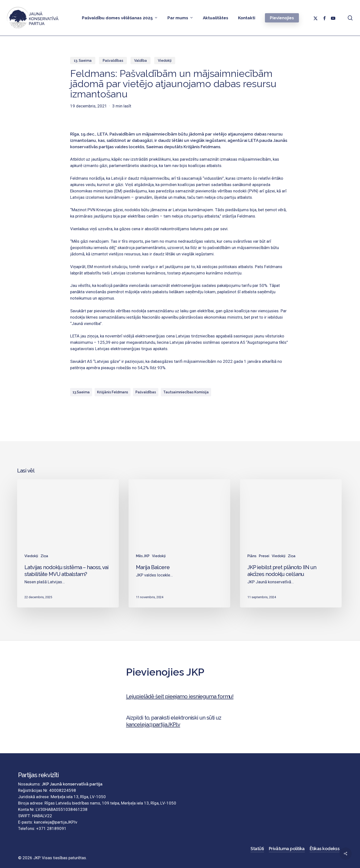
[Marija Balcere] (179, 543)
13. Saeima (83, 61)
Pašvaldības (113, 61)
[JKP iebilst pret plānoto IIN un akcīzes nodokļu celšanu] (291, 543)
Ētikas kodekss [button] (325, 849)
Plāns (252, 556)
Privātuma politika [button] (287, 849)
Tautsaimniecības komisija (186, 392)
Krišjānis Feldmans (113, 392)
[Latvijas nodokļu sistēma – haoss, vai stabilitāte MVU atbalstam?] (68, 543)
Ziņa (44, 556)
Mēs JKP (143, 556)
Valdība (141, 61)
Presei (264, 556)
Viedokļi (165, 61)
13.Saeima (81, 392)
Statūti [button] (257, 849)
